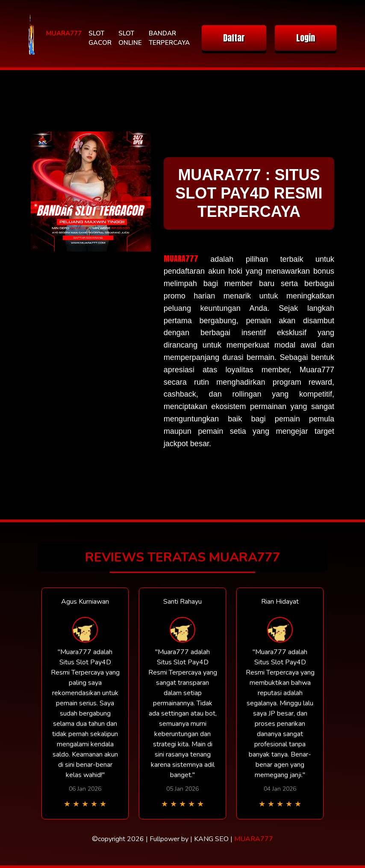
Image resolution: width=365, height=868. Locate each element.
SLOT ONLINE (130, 38)
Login (306, 38)
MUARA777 (64, 33)
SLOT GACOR (100, 38)
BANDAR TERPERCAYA (169, 38)
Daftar (234, 38)
